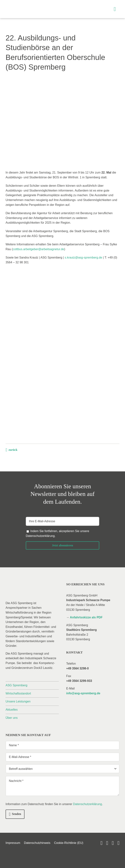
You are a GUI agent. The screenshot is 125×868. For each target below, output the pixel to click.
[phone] (118, 843)
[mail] (113, 843)
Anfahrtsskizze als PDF (86, 617)
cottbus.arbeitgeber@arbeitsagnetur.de (38, 249)
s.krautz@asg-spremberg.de (83, 258)
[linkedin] (107, 843)
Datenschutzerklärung (40, 536)
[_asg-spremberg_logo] (27, 5)
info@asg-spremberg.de (83, 693)
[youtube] (102, 843)
